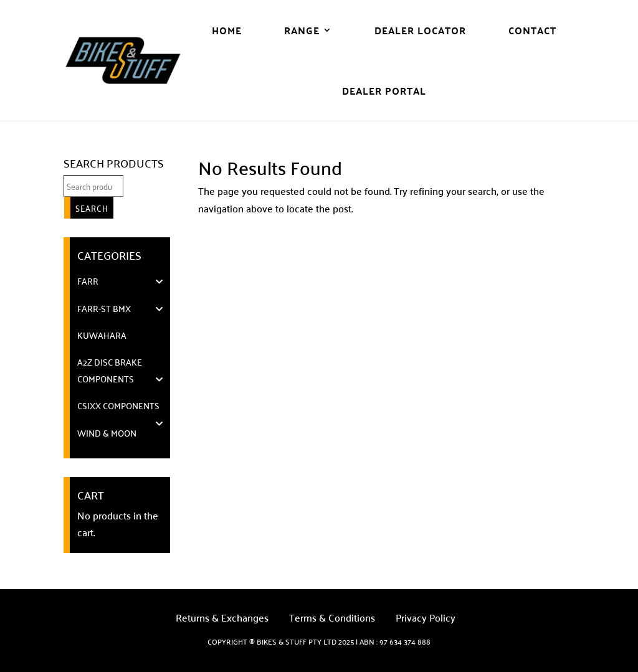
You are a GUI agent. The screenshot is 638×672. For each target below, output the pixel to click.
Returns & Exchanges (222, 619)
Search (92, 208)
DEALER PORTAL (384, 91)
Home (227, 30)
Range (302, 30)
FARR (88, 281)
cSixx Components (118, 405)
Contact (532, 30)
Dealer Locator (420, 30)
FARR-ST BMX (104, 308)
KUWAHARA (102, 335)
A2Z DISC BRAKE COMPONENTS (110, 370)
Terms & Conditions (332, 619)
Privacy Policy (426, 619)
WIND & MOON (107, 433)
